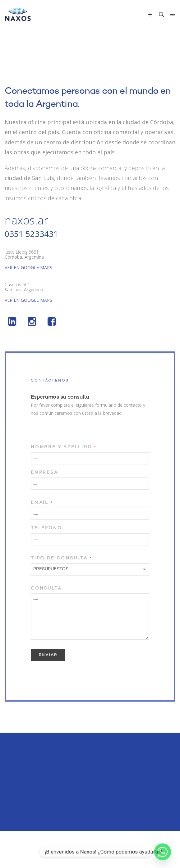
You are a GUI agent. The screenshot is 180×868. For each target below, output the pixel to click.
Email (42, 503)
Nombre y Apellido (64, 447)
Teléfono (46, 528)
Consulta (46, 588)
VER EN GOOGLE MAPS (28, 267)
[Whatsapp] (163, 852)
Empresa (44, 472)
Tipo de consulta (61, 558)
